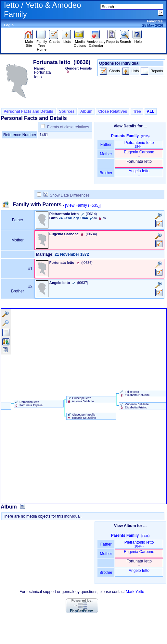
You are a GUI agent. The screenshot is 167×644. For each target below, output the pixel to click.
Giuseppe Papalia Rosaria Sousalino (81, 416)
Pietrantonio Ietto (139, 144)
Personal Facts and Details (28, 111)
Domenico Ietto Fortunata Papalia (28, 404)
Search (125, 40)
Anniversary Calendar (96, 42)
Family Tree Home (42, 44)
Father (106, 145)
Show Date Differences (66, 195)
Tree (137, 111)
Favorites (155, 21)
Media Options (80, 42)
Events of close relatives (68, 127)
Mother (106, 154)
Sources (67, 111)
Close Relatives (113, 111)
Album (86, 111)
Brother (106, 173)
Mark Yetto (135, 592)
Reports (113, 40)
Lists (67, 40)
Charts (54, 40)
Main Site (29, 42)
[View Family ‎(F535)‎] (83, 205)
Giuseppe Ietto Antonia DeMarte (80, 400)
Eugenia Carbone (139, 154)
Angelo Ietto (139, 173)
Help (138, 40)
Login (9, 25)
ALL (151, 111)
